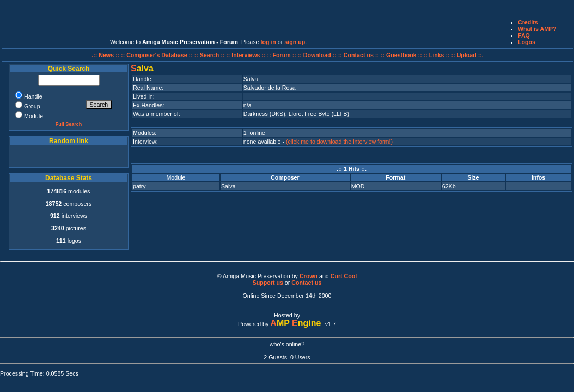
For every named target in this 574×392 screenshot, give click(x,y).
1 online (254, 133)
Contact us (306, 283)
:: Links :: (437, 55)
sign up (295, 42)
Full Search (69, 124)
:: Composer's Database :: (158, 55)
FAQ (524, 35)
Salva (228, 186)
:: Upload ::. (468, 55)
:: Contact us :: (359, 55)
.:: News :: (106, 55)
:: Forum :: (283, 55)
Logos (527, 42)
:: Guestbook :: (401, 55)
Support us (268, 283)
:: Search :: (210, 55)
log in (268, 42)
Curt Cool (344, 276)
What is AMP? (537, 29)
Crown (309, 276)
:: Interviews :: (246, 55)
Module (176, 177)
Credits (528, 22)
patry (139, 186)
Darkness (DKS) (264, 114)
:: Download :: (318, 55)
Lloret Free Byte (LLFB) (319, 114)
